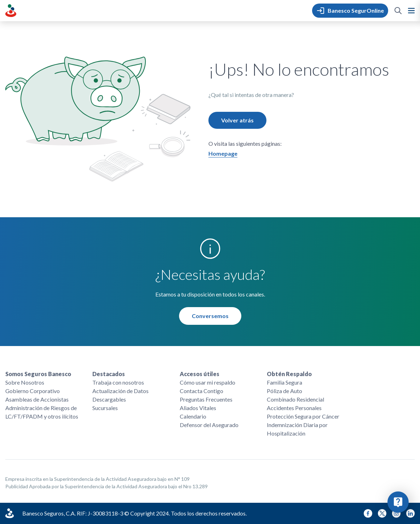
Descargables (109, 399)
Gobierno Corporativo (33, 391)
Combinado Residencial (295, 399)
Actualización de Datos (120, 391)
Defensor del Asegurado (209, 425)
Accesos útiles (200, 374)
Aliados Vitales (198, 408)
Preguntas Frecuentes (206, 399)
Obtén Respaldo (289, 374)
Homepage (223, 153)
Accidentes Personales (294, 408)
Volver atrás (237, 120)
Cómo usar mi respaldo (208, 382)
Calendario (193, 416)
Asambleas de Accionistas (37, 399)
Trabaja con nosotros (118, 382)
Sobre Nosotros (25, 382)
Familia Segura (284, 382)
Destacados (109, 374)
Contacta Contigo (202, 391)
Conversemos (210, 316)
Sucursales (105, 408)
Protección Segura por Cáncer (303, 416)
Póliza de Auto (284, 391)
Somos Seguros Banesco (38, 374)
